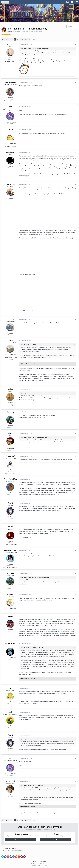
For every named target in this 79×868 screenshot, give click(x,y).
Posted (25, 44)
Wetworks (10, 153)
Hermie (10, 595)
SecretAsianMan (10, 479)
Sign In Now (56, 840)
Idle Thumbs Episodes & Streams (33, 31)
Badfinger (10, 412)
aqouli (10, 616)
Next (26, 39)
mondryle (10, 319)
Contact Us (43, 862)
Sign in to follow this (8, 26)
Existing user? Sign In (58, 7)
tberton (10, 526)
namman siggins (10, 82)
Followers (70, 27)
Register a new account (21, 840)
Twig (10, 107)
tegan (10, 688)
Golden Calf (10, 456)
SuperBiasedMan (10, 550)
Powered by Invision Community (39, 865)
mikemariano (10, 644)
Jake (11, 31)
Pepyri (10, 503)
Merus (10, 341)
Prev (6, 39)
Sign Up (69, 7)
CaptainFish (10, 184)
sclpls (10, 712)
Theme (36, 862)
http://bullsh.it (23, 584)
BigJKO (10, 44)
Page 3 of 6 (35, 39)
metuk (10, 389)
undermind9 (10, 781)
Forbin (10, 130)
